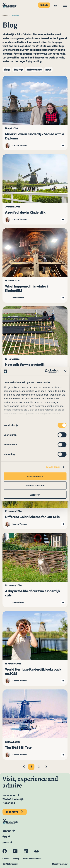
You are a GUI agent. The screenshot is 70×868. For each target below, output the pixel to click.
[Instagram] (15, 851)
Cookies (6, 859)
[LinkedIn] (26, 851)
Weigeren (35, 495)
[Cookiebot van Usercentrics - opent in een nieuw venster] (45, 371)
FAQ (5, 837)
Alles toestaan (35, 476)
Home (5, 15)
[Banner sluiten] (65, 371)
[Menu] (65, 5)
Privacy (16, 859)
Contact (7, 831)
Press (6, 842)
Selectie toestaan (35, 486)
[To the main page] (10, 5)
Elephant (64, 864)
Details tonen (53, 467)
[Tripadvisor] (36, 851)
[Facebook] (5, 851)
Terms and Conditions (32, 859)
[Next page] (46, 767)
